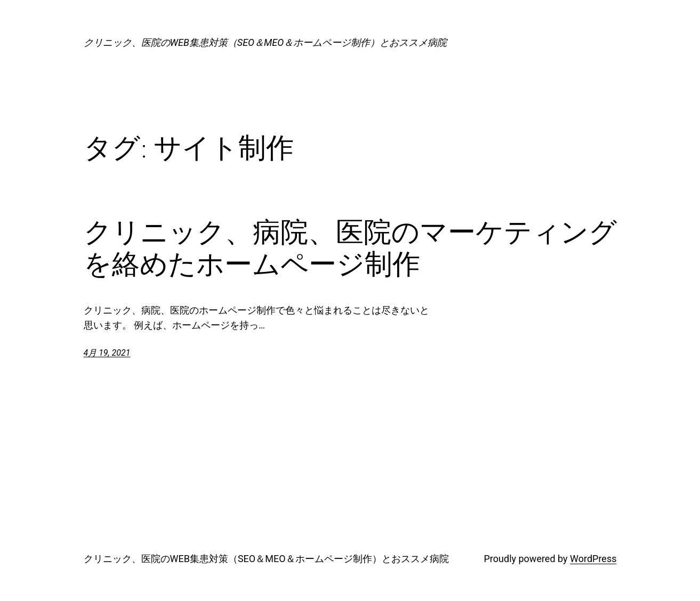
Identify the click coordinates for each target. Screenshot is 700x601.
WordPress (593, 559)
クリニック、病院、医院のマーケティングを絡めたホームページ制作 (350, 248)
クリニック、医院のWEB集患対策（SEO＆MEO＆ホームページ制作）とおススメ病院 (265, 42)
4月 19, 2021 (107, 353)
